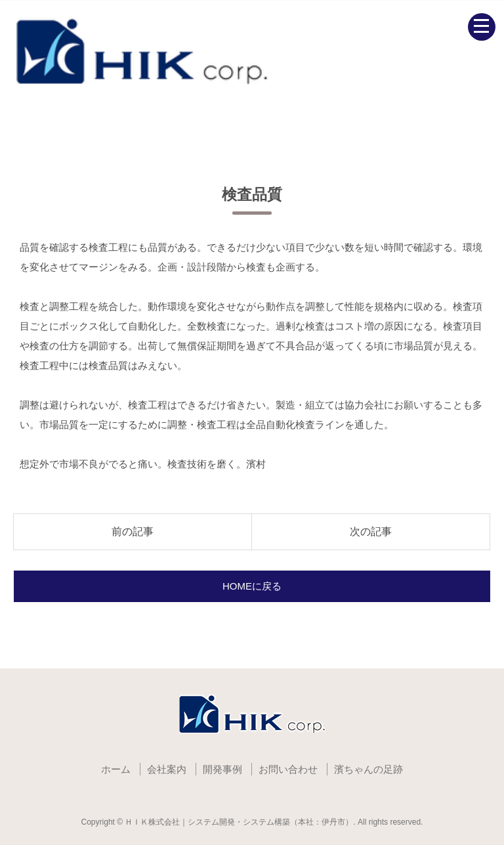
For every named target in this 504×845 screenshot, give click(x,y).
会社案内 (167, 769)
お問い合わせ (288, 769)
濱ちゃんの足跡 (368, 769)
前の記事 (133, 531)
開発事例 (222, 769)
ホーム (116, 769)
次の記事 (371, 531)
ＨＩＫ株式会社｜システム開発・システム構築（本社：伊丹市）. (240, 822)
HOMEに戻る (252, 586)
